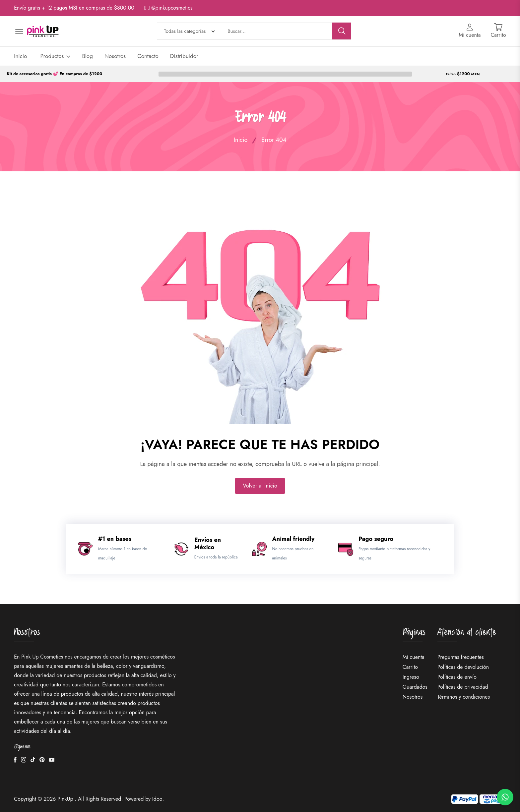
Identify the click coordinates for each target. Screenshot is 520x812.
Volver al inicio (260, 486)
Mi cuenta (414, 657)
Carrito (410, 667)
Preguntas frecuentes (461, 657)
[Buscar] (342, 31)
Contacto (148, 56)
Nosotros (115, 56)
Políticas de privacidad (463, 687)
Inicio (20, 56)
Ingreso (411, 677)
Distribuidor (184, 56)
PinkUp (65, 799)
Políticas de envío (457, 677)
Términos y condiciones (464, 697)
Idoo (157, 799)
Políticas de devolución (463, 667)
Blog (87, 56)
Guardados (415, 687)
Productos (56, 56)
